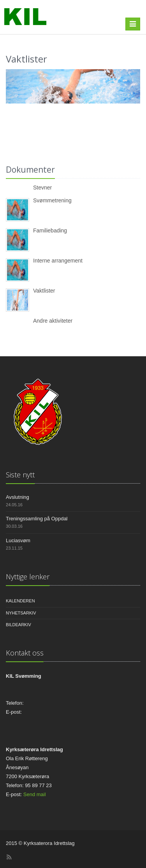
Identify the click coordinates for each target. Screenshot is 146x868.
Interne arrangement (58, 261)
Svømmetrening (52, 200)
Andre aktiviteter (53, 321)
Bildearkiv (18, 625)
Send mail (35, 794)
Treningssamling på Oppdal (37, 519)
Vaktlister (44, 291)
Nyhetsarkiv (21, 613)
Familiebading (50, 230)
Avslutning (18, 497)
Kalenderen (20, 601)
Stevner (42, 188)
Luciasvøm (18, 540)
